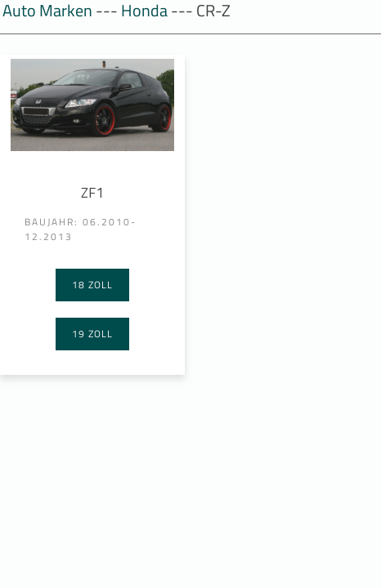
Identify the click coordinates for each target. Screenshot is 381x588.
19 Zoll (92, 334)
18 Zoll (92, 285)
